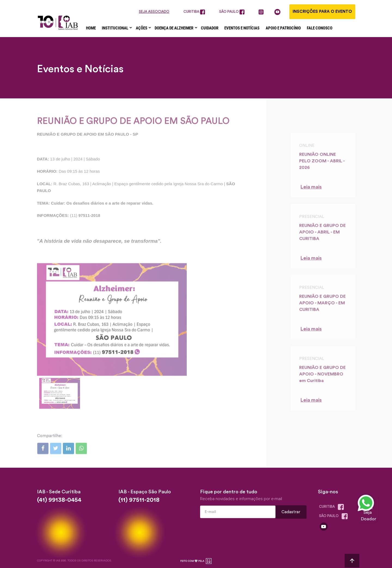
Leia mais (311, 191)
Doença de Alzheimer (174, 28)
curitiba (194, 12)
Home (91, 28)
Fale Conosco (320, 28)
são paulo (232, 12)
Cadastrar (291, 512)
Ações (142, 28)
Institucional (115, 28)
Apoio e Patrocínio (283, 28)
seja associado (154, 12)
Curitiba (333, 507)
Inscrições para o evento (322, 12)
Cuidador (210, 28)
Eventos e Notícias (242, 28)
